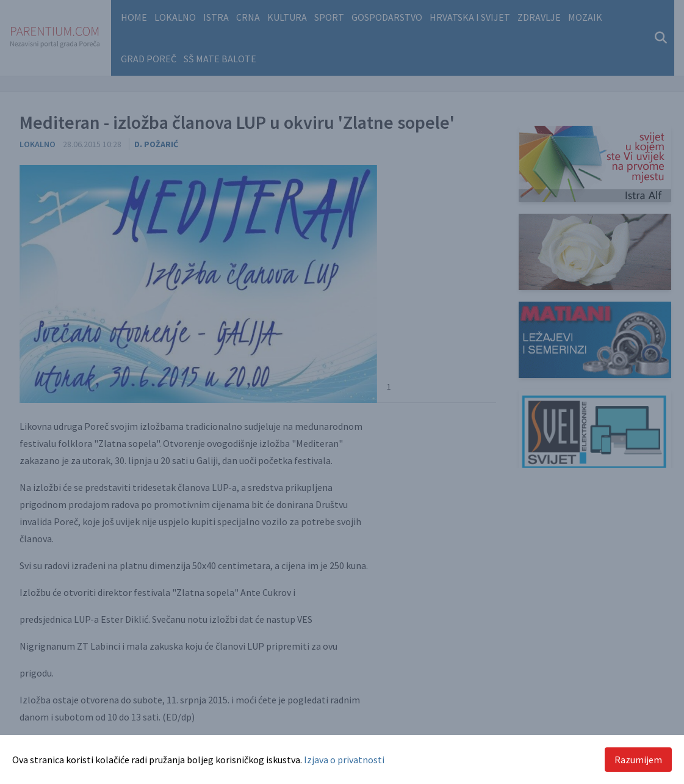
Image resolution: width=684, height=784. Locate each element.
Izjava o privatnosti (344, 760)
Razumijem (638, 760)
